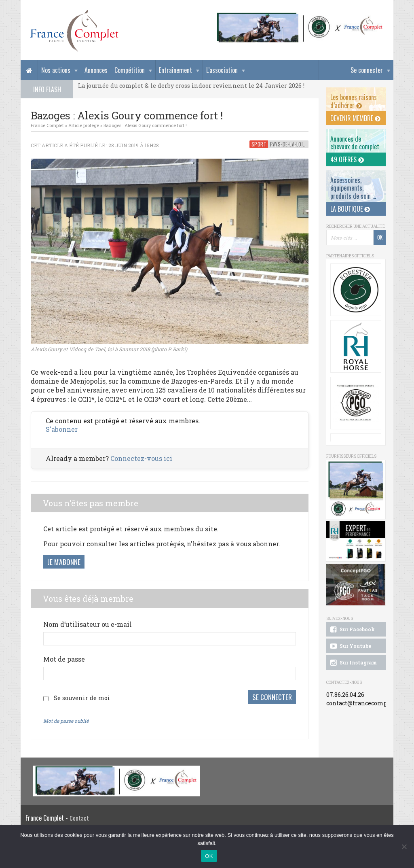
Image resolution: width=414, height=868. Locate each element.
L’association (222, 70)
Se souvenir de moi (82, 697)
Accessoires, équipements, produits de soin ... (353, 188)
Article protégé (84, 125)
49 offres (347, 159)
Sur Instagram (353, 663)
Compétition (130, 70)
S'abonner (62, 429)
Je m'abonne (64, 562)
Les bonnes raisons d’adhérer (354, 101)
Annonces (96, 70)
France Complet (47, 125)
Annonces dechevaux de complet (355, 143)
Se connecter (367, 70)
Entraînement (175, 70)
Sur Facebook (352, 630)
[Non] (404, 847)
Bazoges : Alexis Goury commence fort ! (145, 125)
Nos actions (56, 70)
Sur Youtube (350, 646)
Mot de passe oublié (66, 720)
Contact (79, 818)
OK (209, 856)
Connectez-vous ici (141, 458)
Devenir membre (355, 118)
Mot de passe (64, 659)
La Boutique (350, 209)
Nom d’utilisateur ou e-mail (88, 624)
